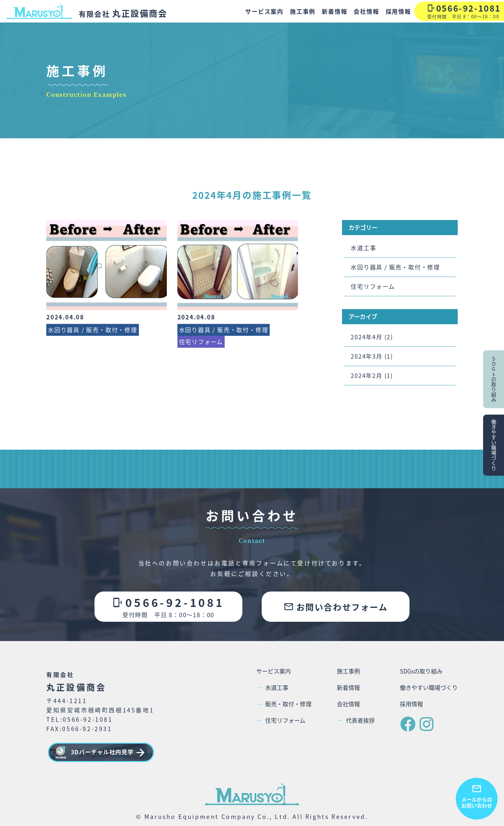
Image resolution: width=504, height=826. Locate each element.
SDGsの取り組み (421, 671)
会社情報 (366, 11)
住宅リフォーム (373, 286)
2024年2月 (367, 375)
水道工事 (363, 248)
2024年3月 (367, 356)
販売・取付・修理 (284, 704)
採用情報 (398, 11)
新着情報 (334, 11)
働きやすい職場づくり (429, 687)
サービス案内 (264, 11)
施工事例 (303, 11)
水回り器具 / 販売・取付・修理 (395, 267)
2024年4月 (367, 337)
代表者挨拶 (356, 720)
